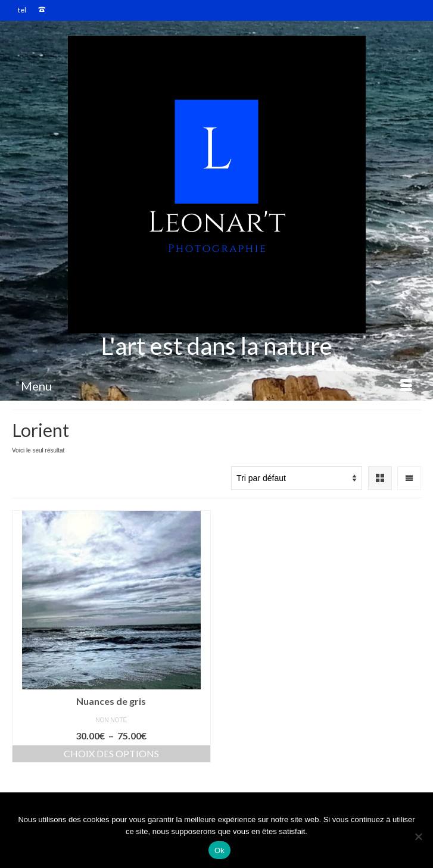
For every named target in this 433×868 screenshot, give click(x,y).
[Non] (418, 836)
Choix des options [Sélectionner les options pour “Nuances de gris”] (111, 753)
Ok (219, 850)
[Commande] (297, 478)
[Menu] (216, 386)
